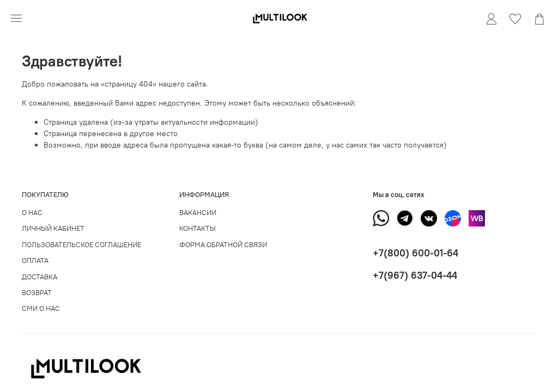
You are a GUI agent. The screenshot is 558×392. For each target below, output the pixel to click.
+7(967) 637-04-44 (415, 275)
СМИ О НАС (41, 308)
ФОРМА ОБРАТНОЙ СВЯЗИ (223, 245)
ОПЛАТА (35, 261)
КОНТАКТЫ (198, 228)
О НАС (32, 213)
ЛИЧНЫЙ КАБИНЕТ (53, 228)
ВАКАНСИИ (198, 213)
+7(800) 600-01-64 (416, 253)
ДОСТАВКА (40, 277)
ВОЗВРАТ (37, 293)
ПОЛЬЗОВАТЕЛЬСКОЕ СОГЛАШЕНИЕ (81, 245)
